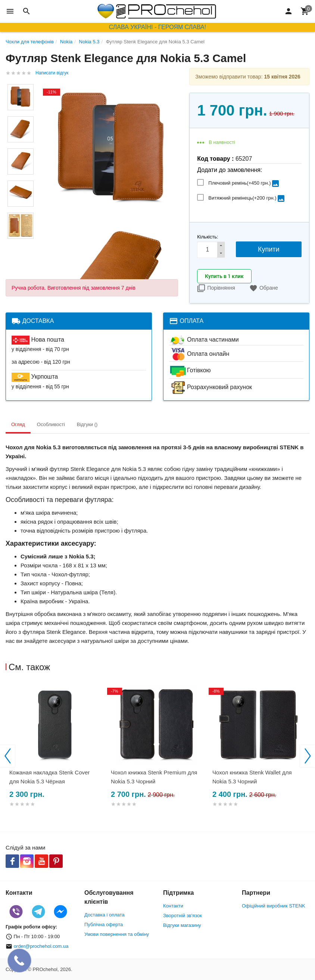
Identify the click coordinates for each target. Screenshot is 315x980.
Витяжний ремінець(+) (247, 198)
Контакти (173, 906)
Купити (269, 249)
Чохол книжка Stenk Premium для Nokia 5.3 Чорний (154, 777)
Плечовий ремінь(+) (244, 184)
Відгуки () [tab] (87, 424)
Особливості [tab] (51, 424)
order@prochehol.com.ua (41, 946)
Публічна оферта (104, 924)
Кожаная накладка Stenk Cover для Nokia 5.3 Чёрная (49, 777)
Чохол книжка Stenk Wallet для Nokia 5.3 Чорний (252, 777)
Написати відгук (52, 73)
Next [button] (308, 756)
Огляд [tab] (18, 424)
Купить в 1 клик (224, 276)
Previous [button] (7, 756)
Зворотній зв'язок (183, 916)
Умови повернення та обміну (117, 934)
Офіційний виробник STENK (274, 906)
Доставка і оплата (105, 915)
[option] (56, 754)
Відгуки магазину (182, 925)
